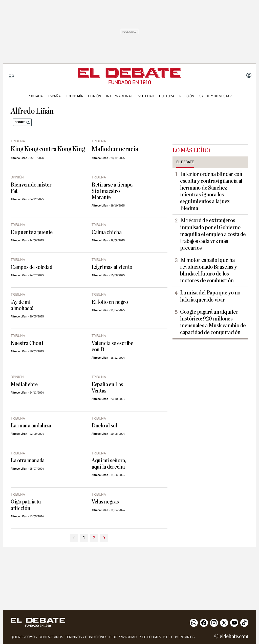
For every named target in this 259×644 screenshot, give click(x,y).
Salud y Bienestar (215, 96)
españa (54, 96)
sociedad (146, 96)
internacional (120, 96)
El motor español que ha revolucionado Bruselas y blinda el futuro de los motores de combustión (209, 270)
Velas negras (105, 502)
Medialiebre (24, 385)
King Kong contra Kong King (48, 149)
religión (187, 96)
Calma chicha (107, 232)
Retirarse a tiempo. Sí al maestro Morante (112, 191)
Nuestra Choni (27, 343)
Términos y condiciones (86, 637)
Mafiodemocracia (115, 149)
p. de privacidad (123, 637)
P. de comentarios (179, 637)
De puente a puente (32, 232)
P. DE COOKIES (150, 637)
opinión (95, 96)
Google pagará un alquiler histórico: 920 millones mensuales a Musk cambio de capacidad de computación (213, 322)
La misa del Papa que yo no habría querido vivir (210, 296)
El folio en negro (110, 302)
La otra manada (28, 461)
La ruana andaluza (31, 426)
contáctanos (51, 637)
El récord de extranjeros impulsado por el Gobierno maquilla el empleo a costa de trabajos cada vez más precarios (213, 234)
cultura (167, 96)
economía (74, 96)
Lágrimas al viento (112, 267)
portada (35, 96)
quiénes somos (24, 637)
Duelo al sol (104, 426)
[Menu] (12, 76)
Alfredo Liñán (19, 158)
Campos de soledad (31, 267)
